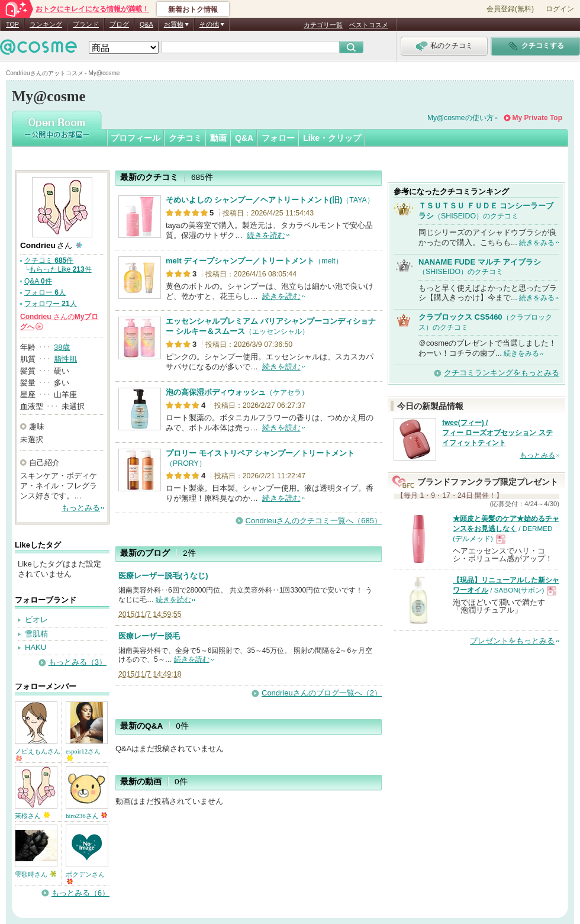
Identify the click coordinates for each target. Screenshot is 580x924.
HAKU (36, 647)
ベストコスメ (369, 25)
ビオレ (36, 619)
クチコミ (185, 138)
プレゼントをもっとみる (512, 641)
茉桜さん (32, 816)
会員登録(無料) (510, 9)
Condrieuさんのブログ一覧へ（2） (322, 693)
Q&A (146, 24)
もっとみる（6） (80, 893)
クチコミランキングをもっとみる (502, 373)
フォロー (278, 138)
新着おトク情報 (193, 9)
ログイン (560, 9)
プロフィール (136, 138)
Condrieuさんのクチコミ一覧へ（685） (314, 521)
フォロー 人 (45, 292)
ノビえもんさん (38, 754)
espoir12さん (83, 754)
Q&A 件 (38, 281)
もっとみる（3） (78, 662)
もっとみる (81, 508)
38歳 (62, 347)
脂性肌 (65, 359)
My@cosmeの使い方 (460, 118)
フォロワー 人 (51, 304)
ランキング (46, 24)
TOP (12, 24)
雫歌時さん (36, 874)
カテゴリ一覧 (323, 25)
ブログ (119, 24)
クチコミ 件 (49, 260)
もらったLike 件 (60, 269)
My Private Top (537, 118)
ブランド (86, 24)
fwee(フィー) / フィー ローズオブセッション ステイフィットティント (497, 433)
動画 (218, 138)
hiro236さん (86, 816)
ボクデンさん (85, 878)
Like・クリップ (332, 138)
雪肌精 (36, 634)
